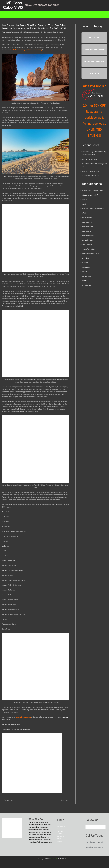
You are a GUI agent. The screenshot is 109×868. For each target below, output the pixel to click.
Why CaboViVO (87, 285)
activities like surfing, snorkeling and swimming (28, 50)
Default (12, 32)
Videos (59, 834)
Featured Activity (87, 222)
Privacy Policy (62, 827)
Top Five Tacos (87, 276)
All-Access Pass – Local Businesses (94, 191)
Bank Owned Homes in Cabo (91, 171)
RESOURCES (59, 14)
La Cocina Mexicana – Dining (91, 254)
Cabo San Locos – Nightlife (91, 195)
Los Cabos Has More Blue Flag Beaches (41, 32)
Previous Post (8, 800)
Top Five (84, 272)
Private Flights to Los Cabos (91, 176)
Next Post (65, 800)
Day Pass (85, 200)
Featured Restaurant (88, 236)
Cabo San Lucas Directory (90, 159)
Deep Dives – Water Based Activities (94, 209)
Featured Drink (86, 231)
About (83, 14)
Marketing (41, 14)
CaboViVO (47, 717)
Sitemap (60, 832)
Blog (73, 14)
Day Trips (6, 32)
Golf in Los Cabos (87, 245)
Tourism (84, 281)
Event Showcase (87, 218)
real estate (85, 263)
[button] (25, 14)
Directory (25, 14)
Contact (96, 14)
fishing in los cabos (88, 240)
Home (12, 14)
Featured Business (88, 227)
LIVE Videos (86, 258)
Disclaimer (61, 829)
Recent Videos (86, 267)
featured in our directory (24, 717)
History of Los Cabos (89, 249)
